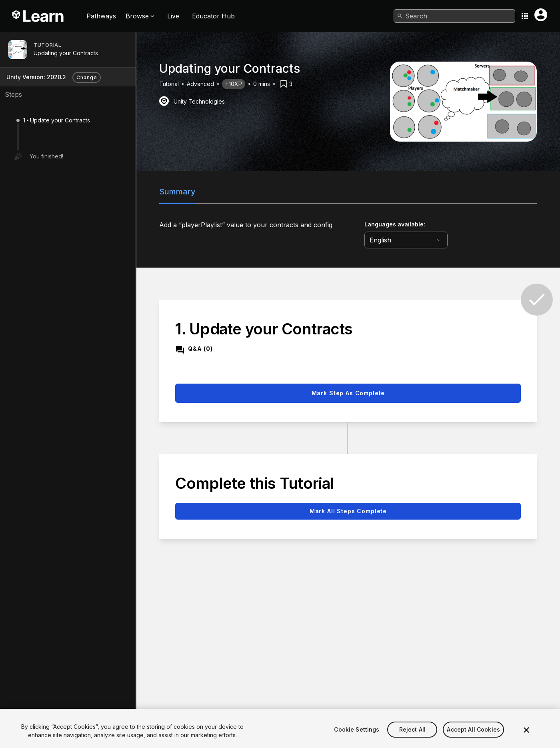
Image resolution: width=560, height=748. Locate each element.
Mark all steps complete (348, 511)
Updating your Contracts (66, 53)
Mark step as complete (348, 393)
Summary (177, 192)
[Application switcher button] (525, 16)
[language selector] (406, 240)
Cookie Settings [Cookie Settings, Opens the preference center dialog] (357, 741)
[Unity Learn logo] (38, 16)
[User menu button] (541, 15)
